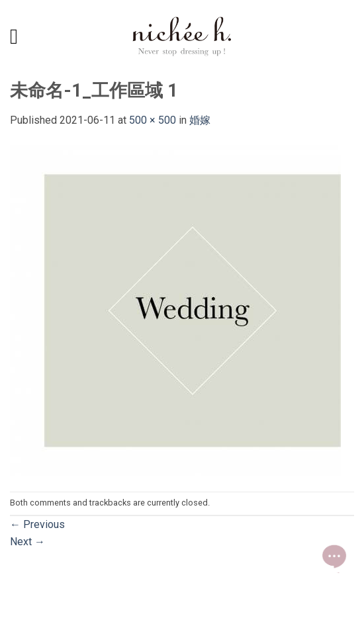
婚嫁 (200, 120)
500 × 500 (153, 120)
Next (27, 542)
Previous (37, 524)
